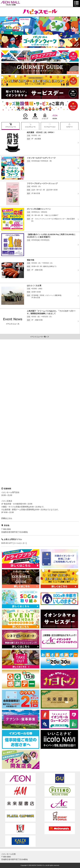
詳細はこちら (7, 518)
